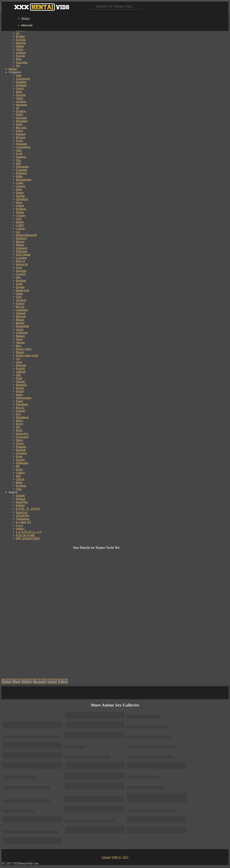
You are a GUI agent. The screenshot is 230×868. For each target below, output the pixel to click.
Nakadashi (22, 404)
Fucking (21, 40)
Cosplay (21, 215)
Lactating (21, 258)
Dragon (20, 460)
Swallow (21, 111)
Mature (20, 245)
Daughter (21, 82)
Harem (20, 222)
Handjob (21, 450)
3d (17, 108)
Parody (20, 391)
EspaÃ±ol (22, 512)
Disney (20, 193)
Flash (19, 378)
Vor (18, 66)
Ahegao (20, 342)
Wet (18, 277)
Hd (18, 466)
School (20, 206)
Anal (19, 219)
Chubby (20, 473)
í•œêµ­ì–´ (21, 529)
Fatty (19, 297)
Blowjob (21, 316)
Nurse (19, 339)
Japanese (21, 157)
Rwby (19, 430)
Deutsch (21, 499)
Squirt (19, 394)
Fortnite (20, 411)
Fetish (19, 131)
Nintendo (21, 85)
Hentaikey (22, 121)
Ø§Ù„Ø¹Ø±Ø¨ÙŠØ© (28, 538)
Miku (19, 189)
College (20, 228)
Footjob (20, 56)
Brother (20, 36)
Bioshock (21, 385)
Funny (20, 401)
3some (52, 681)
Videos (63, 681)
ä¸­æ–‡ (19, 525)
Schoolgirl (22, 199)
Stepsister (21, 105)
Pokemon (21, 173)
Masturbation (24, 180)
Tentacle (21, 313)
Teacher (20, 196)
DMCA (116, 857)
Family (20, 88)
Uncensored (23, 79)
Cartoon (21, 186)
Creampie (21, 170)
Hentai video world (27, 355)
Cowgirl (21, 274)
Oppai (19, 294)
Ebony (20, 424)
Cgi (18, 232)
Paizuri (20, 388)
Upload (106, 857)
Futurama (21, 453)
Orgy (19, 489)
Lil (18, 33)
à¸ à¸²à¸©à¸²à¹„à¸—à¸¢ (29, 532)
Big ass (20, 407)
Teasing (20, 381)
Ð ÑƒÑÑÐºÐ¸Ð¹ (28, 509)
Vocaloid (21, 300)
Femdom (21, 486)
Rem (19, 59)
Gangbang (22, 310)
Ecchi (19, 154)
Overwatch (22, 437)
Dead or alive (24, 349)
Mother (26, 681)
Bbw (19, 346)
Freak (19, 284)
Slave (19, 202)
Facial (19, 140)
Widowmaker (24, 398)
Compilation (23, 147)
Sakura (20, 46)
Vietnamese (23, 519)
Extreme (21, 95)
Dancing (21, 43)
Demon (20, 287)
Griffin (20, 225)
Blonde (20, 323)
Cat (18, 359)
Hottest (25, 18)
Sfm (18, 375)
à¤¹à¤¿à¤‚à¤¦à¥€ (25, 535)
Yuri (18, 160)
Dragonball (22, 326)
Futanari (21, 134)
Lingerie (21, 53)
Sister (19, 124)
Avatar (20, 329)
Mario (19, 440)
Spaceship (22, 62)
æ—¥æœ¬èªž (24, 522)
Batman (20, 336)
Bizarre (20, 241)
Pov (18, 427)
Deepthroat (22, 417)
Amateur (21, 101)
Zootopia (21, 271)
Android (21, 372)
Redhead (21, 209)
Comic (20, 183)
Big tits (20, 307)
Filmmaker (22, 463)
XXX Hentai (23, 254)
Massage (21, 365)
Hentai (6, 681)
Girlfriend (22, 333)
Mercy (20, 421)
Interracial (22, 264)
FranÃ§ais (22, 502)
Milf (18, 163)
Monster (21, 137)
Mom (19, 92)
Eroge (19, 456)
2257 (125, 857)
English (20, 495)
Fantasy (20, 303)
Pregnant (21, 447)
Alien (19, 362)
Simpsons (21, 144)
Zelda (19, 176)
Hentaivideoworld (26, 235)
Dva (18, 414)
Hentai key (22, 434)
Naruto (20, 212)
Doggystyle (23, 290)
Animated (22, 248)
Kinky (19, 469)
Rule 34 (20, 261)
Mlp (18, 476)
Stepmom (21, 118)
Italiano (20, 505)
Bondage (21, 280)
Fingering (21, 251)
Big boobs (39, 681)
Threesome (22, 167)
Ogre (19, 150)
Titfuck (20, 479)
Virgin (20, 49)
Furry (19, 267)
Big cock (21, 127)
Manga (20, 320)
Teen (19, 75)
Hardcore (21, 238)
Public (20, 114)
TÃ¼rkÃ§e (22, 515)
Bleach (20, 352)
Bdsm (19, 482)
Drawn (20, 443)
